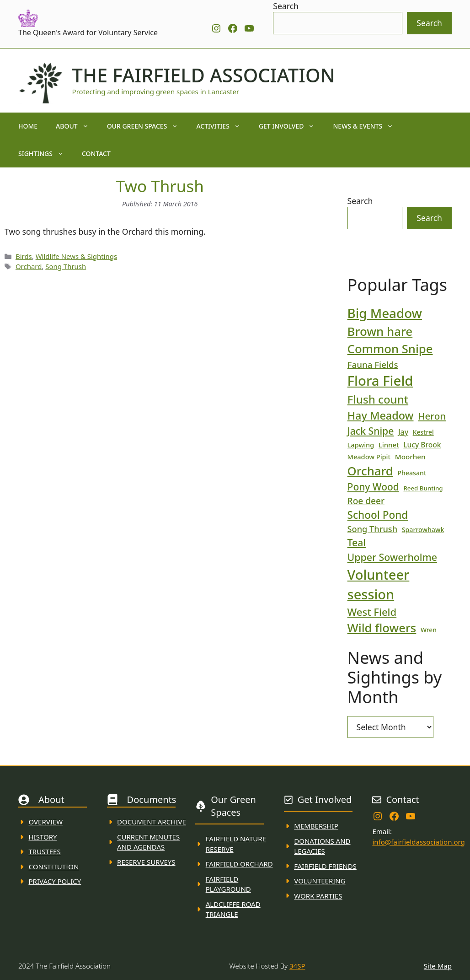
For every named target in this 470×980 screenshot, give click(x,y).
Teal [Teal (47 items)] (357, 542)
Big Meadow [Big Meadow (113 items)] (385, 313)
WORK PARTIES (318, 896)
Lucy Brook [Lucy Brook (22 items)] (422, 445)
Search (286, 6)
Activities (223, 126)
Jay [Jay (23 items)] (403, 432)
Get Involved (291, 126)
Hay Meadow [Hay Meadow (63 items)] (381, 415)
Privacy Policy (55, 881)
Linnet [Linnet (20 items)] (389, 445)
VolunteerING (320, 881)
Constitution (54, 867)
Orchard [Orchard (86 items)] (370, 471)
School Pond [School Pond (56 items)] (378, 515)
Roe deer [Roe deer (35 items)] (366, 501)
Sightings (45, 154)
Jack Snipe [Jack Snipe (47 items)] (371, 431)
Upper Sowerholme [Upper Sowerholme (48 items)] (392, 557)
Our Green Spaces (147, 126)
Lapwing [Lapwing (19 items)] (361, 445)
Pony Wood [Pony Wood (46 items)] (373, 487)
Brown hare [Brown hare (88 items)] (380, 331)
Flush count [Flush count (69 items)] (378, 399)
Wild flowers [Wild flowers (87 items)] (382, 628)
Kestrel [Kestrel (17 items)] (423, 432)
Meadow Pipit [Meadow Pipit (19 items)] (369, 457)
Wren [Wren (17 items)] (429, 630)
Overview (46, 822)
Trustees (45, 851)
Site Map (438, 966)
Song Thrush (66, 266)
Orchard (29, 266)
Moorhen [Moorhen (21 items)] (410, 457)
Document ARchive (152, 822)
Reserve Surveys (146, 862)
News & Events (368, 126)
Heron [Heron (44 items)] (432, 416)
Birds (24, 256)
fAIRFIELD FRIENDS (325, 866)
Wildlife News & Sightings (77, 256)
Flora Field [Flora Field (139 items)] (380, 381)
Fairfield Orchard (239, 864)
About (77, 126)
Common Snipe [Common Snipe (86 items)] (390, 349)
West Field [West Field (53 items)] (372, 612)
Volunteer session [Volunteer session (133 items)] (379, 584)
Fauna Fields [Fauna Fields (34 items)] (373, 364)
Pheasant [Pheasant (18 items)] (412, 473)
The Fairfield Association (204, 75)
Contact (96, 153)
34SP (297, 966)
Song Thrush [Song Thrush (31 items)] (373, 529)
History (43, 837)
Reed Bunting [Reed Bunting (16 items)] (423, 488)
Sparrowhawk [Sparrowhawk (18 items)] (423, 530)
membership (316, 826)
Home (28, 126)
